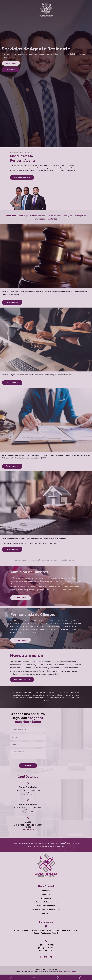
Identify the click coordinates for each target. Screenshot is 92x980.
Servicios (46, 894)
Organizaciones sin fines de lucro (46, 909)
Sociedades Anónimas (46, 906)
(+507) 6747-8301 (28, 795)
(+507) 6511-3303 (28, 829)
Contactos (46, 913)
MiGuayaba (72, 972)
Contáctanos (11, 63)
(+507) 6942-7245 (28, 812)
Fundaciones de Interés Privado (46, 902)
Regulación (46, 898)
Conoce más (11, 70)
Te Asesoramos (12, 302)
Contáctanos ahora (22, 177)
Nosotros (46, 891)
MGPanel (61, 972)
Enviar (28, 766)
